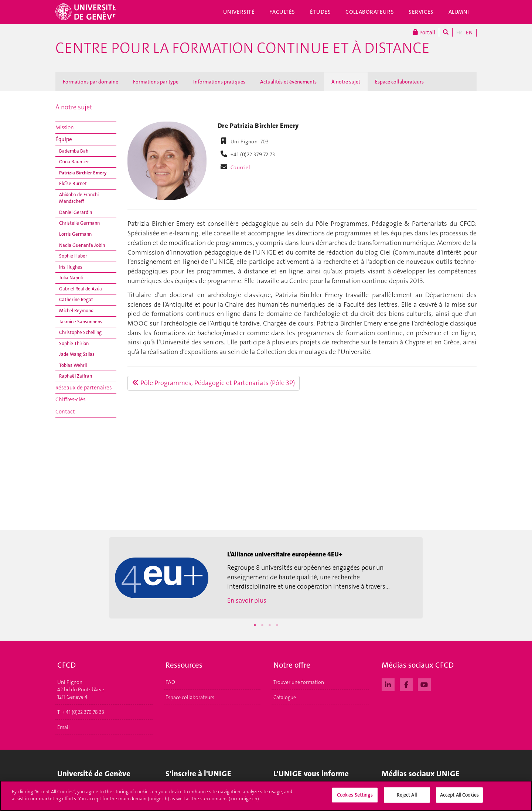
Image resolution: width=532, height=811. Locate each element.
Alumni (459, 12)
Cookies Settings (355, 797)
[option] (266, 578)
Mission (65, 127)
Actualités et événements (288, 82)
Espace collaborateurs (399, 82)
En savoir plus (247, 600)
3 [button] (270, 625)
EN (469, 33)
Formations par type (156, 82)
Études (320, 12)
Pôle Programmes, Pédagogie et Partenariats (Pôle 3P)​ (214, 383)
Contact (65, 412)
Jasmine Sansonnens (81, 322)
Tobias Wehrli (73, 365)
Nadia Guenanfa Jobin (82, 245)
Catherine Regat (76, 299)
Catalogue (285, 697)
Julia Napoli (71, 278)
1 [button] (255, 625)
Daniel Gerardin (76, 212)
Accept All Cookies (459, 797)
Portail (424, 32)
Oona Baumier (74, 162)
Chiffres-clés (70, 399)
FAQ (170, 682)
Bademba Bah (74, 151)
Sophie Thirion (74, 343)
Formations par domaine (91, 82)
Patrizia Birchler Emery (83, 173)
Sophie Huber (73, 256)
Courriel (241, 167)
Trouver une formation (299, 682)
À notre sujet (346, 82)
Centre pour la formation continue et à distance (243, 48)
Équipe (64, 139)
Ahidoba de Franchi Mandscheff (79, 198)
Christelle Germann (79, 223)
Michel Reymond (76, 311)
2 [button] (262, 625)
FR (459, 33)
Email (64, 727)
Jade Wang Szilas (77, 354)
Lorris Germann (75, 234)
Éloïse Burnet (73, 183)
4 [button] (277, 625)
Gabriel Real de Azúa (81, 289)
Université (239, 12)
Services (421, 12)
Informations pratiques (219, 82)
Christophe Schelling (80, 332)
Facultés (282, 12)
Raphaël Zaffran (76, 376)
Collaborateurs (370, 12)
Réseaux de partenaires (83, 388)
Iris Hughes (71, 267)
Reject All (407, 797)
